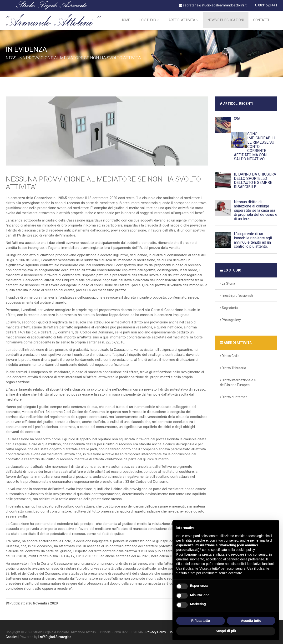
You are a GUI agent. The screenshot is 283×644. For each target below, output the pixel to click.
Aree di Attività (183, 19)
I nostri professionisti (236, 293)
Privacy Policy (156, 630)
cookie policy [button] (245, 550)
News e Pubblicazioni (226, 19)
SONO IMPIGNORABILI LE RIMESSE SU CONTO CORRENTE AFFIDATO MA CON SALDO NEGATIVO (254, 144)
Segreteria (229, 305)
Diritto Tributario (233, 365)
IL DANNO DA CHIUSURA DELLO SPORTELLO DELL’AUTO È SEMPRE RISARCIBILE (255, 178)
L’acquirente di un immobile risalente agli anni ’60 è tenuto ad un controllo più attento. (253, 238)
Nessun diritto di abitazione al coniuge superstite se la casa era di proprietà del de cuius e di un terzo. (256, 208)
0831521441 (266, 5)
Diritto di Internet (233, 394)
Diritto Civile (230, 353)
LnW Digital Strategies (55, 634)
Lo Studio (149, 19)
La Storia (227, 281)
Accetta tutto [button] (251, 621)
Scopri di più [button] (226, 631)
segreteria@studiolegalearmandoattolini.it (213, 5)
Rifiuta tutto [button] (201, 621)
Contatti (261, 19)
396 (237, 116)
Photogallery (230, 317)
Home (125, 19)
